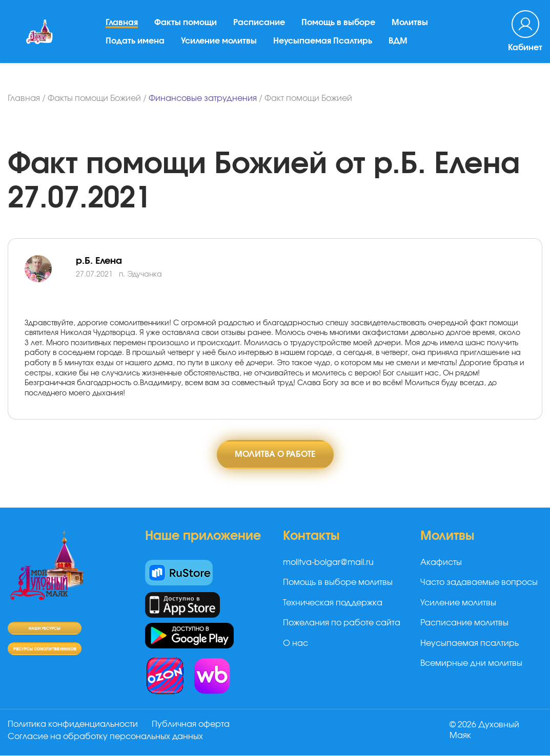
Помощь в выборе (339, 25)
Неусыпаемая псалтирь (470, 643)
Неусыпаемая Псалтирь (323, 44)
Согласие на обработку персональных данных (105, 737)
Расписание (260, 25)
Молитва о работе (275, 454)
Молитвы (410, 25)
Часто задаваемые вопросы (479, 583)
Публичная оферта (191, 725)
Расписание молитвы (464, 623)
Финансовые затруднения (203, 98)
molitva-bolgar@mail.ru (328, 563)
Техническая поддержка (333, 603)
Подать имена (136, 44)
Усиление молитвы (219, 44)
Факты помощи (186, 25)
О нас (296, 643)
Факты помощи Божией (94, 98)
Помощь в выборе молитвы (338, 583)
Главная (122, 25)
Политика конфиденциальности (73, 725)
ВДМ (399, 44)
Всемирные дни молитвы (471, 663)
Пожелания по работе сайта (342, 623)
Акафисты (441, 563)
